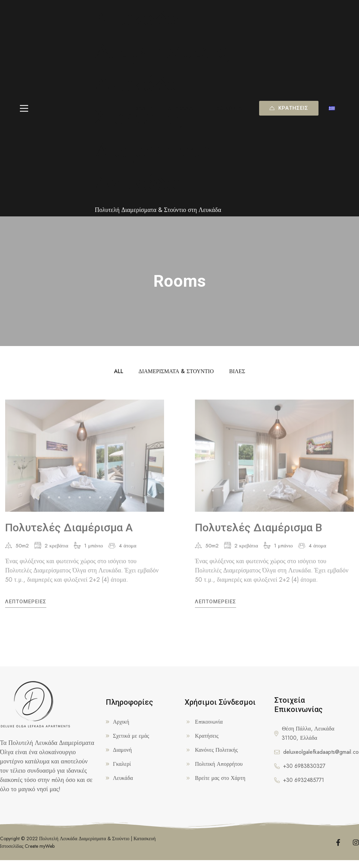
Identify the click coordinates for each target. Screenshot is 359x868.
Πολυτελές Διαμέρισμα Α (69, 533)
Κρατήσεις (289, 108)
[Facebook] (338, 841)
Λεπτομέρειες (26, 607)
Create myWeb (40, 844)
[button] (38, 502)
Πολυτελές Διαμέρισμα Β (259, 533)
